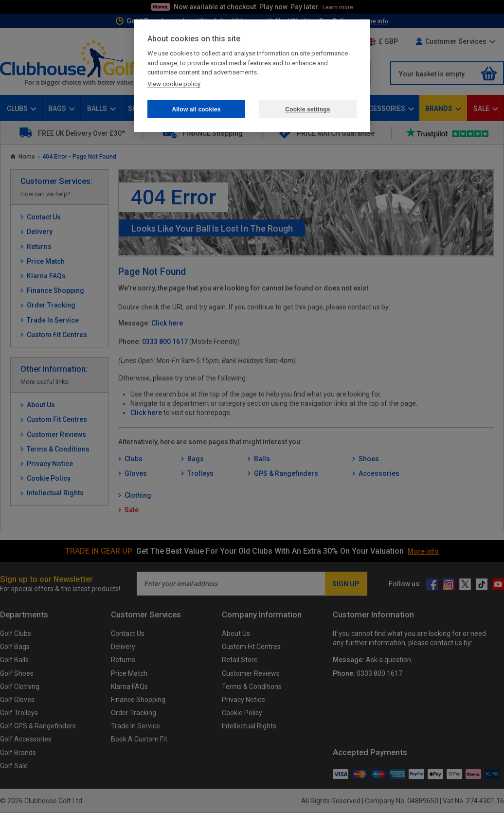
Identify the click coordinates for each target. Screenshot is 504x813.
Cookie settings (307, 109)
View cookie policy (174, 84)
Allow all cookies (196, 109)
